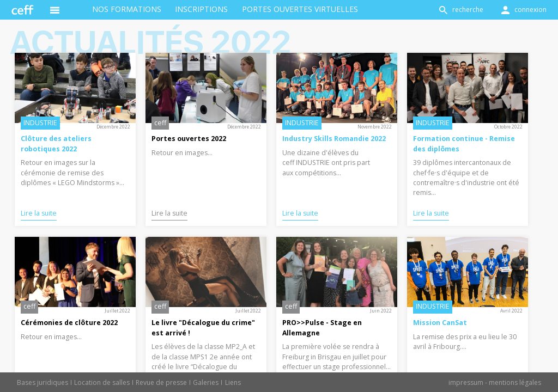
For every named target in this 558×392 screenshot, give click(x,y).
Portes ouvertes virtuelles (300, 9)
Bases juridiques (43, 382)
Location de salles (102, 382)
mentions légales (515, 382)
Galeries (206, 382)
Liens (233, 382)
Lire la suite (39, 213)
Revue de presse (161, 382)
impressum (466, 382)
